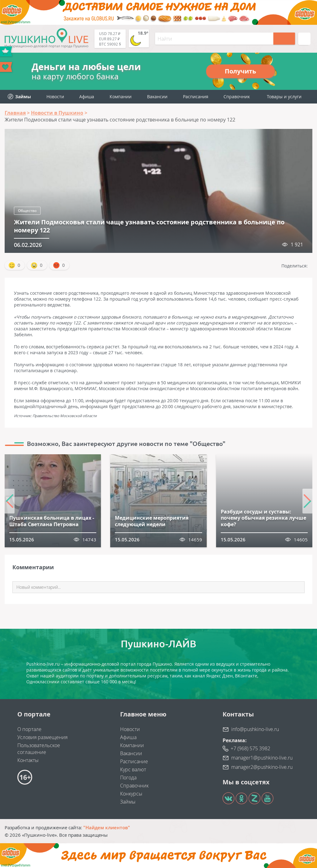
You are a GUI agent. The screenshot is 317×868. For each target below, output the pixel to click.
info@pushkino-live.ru (255, 729)
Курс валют (133, 769)
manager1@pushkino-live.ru (262, 758)
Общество (27, 211)
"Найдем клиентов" (107, 827)
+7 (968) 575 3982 (250, 748)
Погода (128, 778)
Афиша (87, 97)
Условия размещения (42, 737)
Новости (55, 97)
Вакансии (157, 97)
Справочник (237, 97)
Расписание (134, 761)
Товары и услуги (284, 97)
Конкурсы (131, 794)
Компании (121, 97)
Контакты (28, 760)
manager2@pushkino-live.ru (262, 767)
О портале (29, 729)
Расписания (196, 97)
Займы (128, 802)
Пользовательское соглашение (39, 749)
